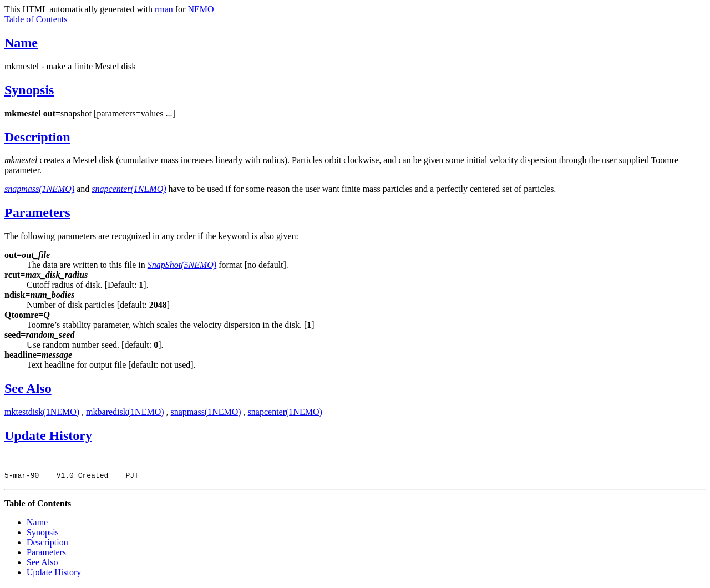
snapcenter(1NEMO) (285, 412)
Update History (48, 435)
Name (21, 43)
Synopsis (29, 90)
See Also (28, 388)
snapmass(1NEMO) (206, 412)
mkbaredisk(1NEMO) (125, 412)
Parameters (37, 212)
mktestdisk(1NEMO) (42, 412)
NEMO (201, 9)
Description (37, 137)
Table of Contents (36, 19)
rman (164, 9)
